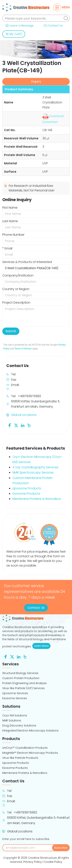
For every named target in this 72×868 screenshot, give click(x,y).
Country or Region (16, 289)
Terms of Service (23, 349)
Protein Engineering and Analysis (24, 683)
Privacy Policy (33, 862)
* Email (7, 248)
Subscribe (61, 848)
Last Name (10, 221)
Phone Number (13, 235)
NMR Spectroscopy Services (33, 472)
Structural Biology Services (20, 673)
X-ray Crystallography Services (35, 467)
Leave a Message (19, 26)
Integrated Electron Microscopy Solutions (30, 731)
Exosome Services (15, 698)
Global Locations (24, 415)
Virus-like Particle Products (20, 758)
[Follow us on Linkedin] (23, 425)
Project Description (16, 303)
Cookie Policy (53, 862)
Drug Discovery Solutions (19, 725)
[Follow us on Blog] (29, 425)
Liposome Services (15, 693)
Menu (63, 7)
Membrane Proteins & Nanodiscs (37, 499)
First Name (10, 208)
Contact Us (53, 26)
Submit (11, 331)
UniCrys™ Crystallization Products (25, 748)
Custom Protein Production (21, 678)
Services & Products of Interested (27, 262)
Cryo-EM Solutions (15, 715)
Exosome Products (26, 494)
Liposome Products (27, 488)
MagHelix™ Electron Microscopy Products (30, 753)
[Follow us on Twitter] (16, 425)
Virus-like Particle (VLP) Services (24, 688)
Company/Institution (18, 275)
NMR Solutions (12, 720)
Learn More (42, 646)
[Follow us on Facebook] (10, 425)
